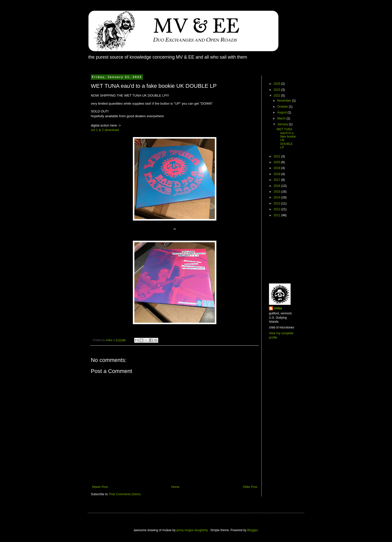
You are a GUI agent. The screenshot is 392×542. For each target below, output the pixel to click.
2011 (278, 215)
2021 (278, 156)
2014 (278, 197)
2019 (278, 168)
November (285, 101)
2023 (278, 90)
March (282, 118)
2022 (278, 96)
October (283, 107)
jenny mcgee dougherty (192, 530)
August (282, 112)
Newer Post (100, 487)
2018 (278, 174)
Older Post (250, 487)
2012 (278, 209)
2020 (278, 162)
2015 (278, 192)
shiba (278, 308)
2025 (278, 84)
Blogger (252, 530)
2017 (278, 180)
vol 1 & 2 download (105, 130)
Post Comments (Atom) (125, 494)
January (283, 124)
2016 (278, 186)
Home (175, 487)
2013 (278, 203)
